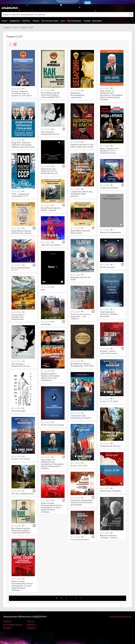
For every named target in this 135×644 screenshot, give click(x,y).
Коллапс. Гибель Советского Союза (108, 352)
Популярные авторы (13, 624)
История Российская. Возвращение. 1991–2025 (82, 365)
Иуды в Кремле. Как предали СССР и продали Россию (109, 151)
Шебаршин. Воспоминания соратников (77, 95)
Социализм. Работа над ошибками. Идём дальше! (81, 194)
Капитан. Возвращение (110, 232)
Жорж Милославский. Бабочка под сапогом (21, 232)
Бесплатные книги (50, 21)
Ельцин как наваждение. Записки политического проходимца (82, 503)
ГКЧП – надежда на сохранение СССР (20, 195)
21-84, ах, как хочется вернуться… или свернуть (80, 316)
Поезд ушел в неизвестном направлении (18, 317)
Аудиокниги (15, 21)
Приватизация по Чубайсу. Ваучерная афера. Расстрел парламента (50, 377)
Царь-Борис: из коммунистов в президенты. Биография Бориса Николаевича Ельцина (52, 464)
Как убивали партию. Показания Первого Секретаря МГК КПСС (21, 531)
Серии (87, 21)
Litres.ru (31, 621)
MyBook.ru (32, 628)
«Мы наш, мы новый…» (52, 245)
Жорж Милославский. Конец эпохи (80, 232)
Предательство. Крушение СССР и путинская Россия (49, 171)
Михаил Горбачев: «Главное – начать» (109, 537)
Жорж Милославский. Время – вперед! (51, 209)
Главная (7, 27)
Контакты (7, 628)
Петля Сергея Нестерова (52, 425)
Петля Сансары (107, 267)
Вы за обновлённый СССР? (21, 269)
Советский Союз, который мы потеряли (81, 417)
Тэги (16, 27)
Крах (43, 290)
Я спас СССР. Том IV (21, 459)
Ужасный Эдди (18, 411)
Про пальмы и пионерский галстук (21, 365)
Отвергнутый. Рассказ (110, 446)
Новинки (7, 621)
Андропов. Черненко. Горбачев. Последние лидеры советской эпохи (23, 145)
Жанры (36, 21)
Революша (46, 324)
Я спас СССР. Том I (79, 466)
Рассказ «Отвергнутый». (23, 494)
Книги (5, 21)
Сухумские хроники (109, 188)
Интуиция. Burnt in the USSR (81, 279)
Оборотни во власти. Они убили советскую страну (82, 146)
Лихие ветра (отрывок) (110, 491)
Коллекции (76, 21)
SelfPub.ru (32, 624)
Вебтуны (26, 21)
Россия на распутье (80, 540)
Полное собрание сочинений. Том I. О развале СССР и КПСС (22, 94)
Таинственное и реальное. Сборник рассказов (109, 314)
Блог (63, 21)
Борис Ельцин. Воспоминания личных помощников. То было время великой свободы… (22, 586)
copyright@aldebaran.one (120, 616)
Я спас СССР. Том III (109, 401)
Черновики (97, 21)
